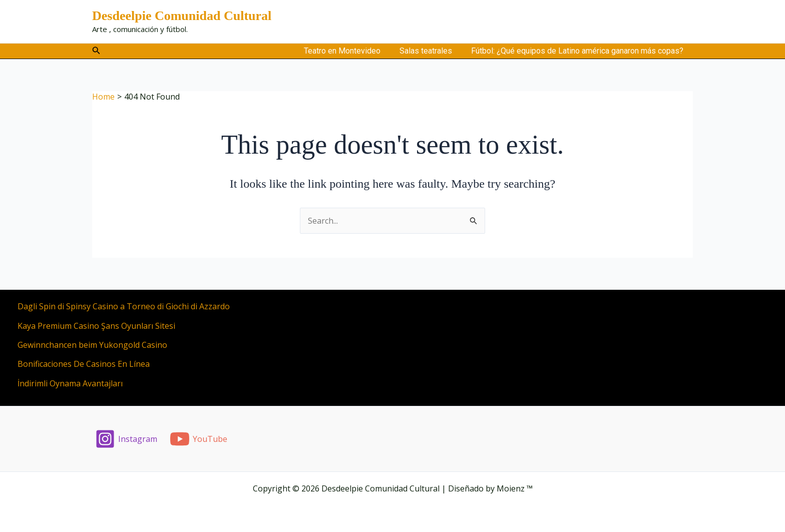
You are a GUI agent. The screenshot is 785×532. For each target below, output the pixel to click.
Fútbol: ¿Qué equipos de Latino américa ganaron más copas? (579, 51)
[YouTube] (199, 439)
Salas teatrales (430, 51)
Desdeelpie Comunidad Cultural (182, 16)
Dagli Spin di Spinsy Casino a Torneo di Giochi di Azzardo (124, 306)
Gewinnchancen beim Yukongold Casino (92, 345)
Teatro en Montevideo (350, 51)
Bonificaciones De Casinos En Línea (84, 364)
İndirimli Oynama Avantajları (70, 383)
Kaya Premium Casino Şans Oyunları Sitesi (96, 326)
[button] (96, 51)
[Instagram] (126, 439)
